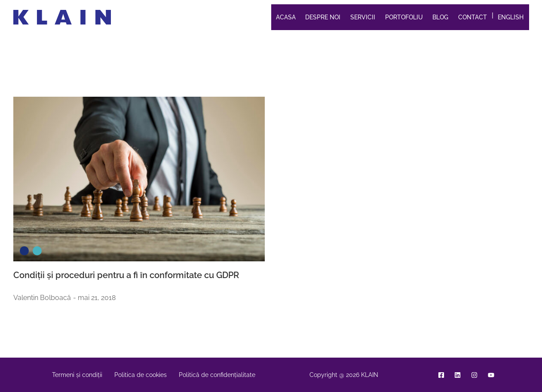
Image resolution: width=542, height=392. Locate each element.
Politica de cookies (141, 375)
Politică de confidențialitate (217, 375)
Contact (473, 17)
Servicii (363, 17)
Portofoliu (404, 17)
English (511, 17)
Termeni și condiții (77, 375)
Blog (440, 17)
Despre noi (323, 17)
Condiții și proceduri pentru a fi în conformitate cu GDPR (126, 275)
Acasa (286, 17)
